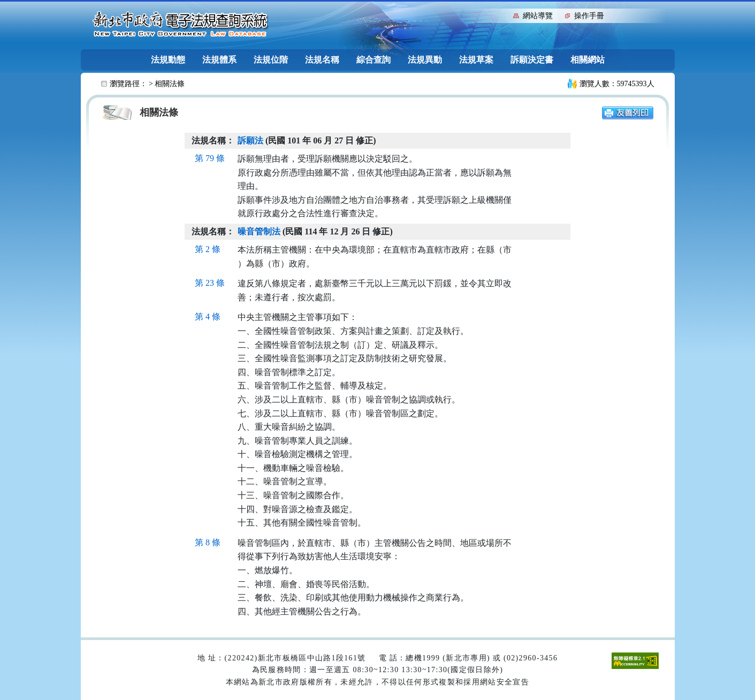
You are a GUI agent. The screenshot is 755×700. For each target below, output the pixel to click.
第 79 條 (210, 158)
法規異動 (425, 60)
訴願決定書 (532, 60)
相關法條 (170, 84)
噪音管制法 (259, 231)
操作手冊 (589, 16)
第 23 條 (210, 283)
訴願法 (250, 140)
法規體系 (219, 60)
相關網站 (588, 60)
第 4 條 (208, 317)
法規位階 (271, 60)
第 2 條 (208, 249)
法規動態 (168, 60)
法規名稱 (322, 60)
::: (503, 15)
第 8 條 (208, 542)
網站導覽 (538, 16)
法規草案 (476, 60)
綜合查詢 (373, 60)
